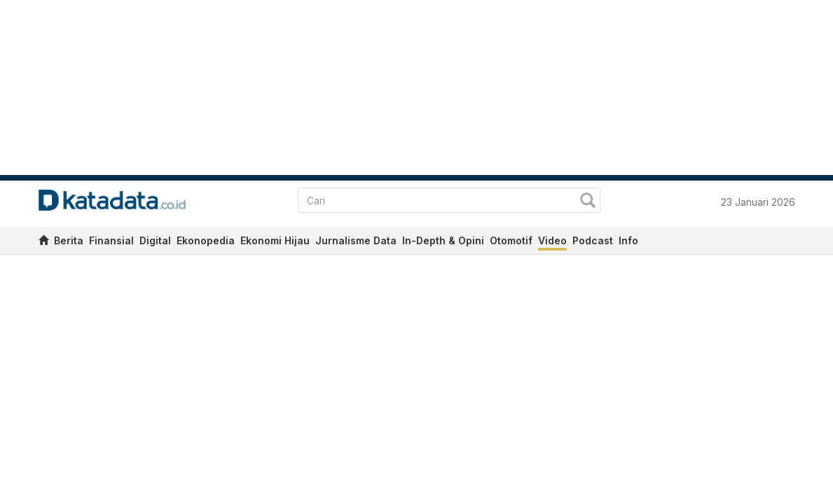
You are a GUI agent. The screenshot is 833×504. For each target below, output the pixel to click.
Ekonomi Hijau (275, 240)
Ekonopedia (206, 240)
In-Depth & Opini (443, 240)
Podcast (593, 240)
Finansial (111, 240)
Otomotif (511, 240)
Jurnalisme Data (356, 240)
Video (552, 240)
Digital (155, 240)
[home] (43, 243)
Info (628, 240)
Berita (69, 240)
